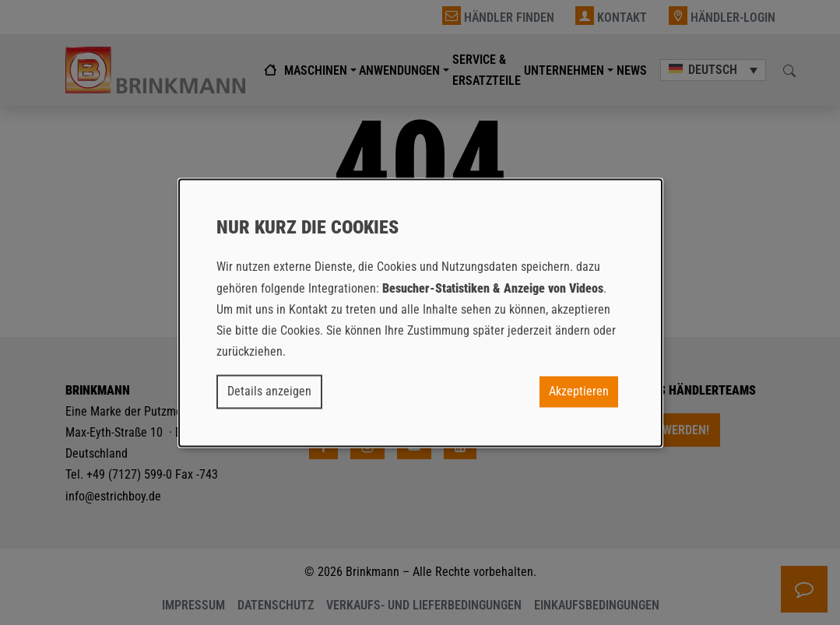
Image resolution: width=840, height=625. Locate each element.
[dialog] (420, 312)
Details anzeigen (269, 392)
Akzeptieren (579, 392)
